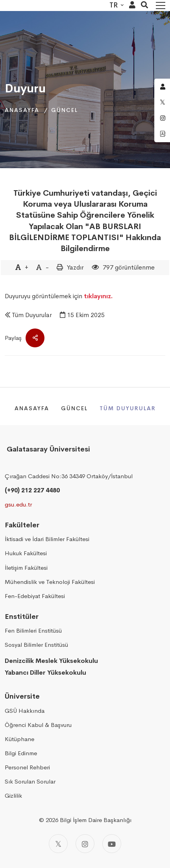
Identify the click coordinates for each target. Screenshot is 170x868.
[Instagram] (85, 844)
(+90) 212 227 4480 (32, 490)
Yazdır (75, 267)
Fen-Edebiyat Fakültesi (35, 596)
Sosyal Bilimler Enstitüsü (36, 645)
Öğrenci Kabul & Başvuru (38, 725)
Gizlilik (13, 796)
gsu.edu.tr (18, 504)
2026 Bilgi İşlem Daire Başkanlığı (89, 820)
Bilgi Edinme (21, 753)
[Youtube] (112, 844)
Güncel (65, 110)
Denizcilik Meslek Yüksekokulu (51, 661)
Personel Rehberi (27, 767)
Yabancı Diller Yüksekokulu (45, 673)
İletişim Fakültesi (26, 568)
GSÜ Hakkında (25, 711)
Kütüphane (19, 739)
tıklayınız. (98, 296)
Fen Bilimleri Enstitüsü (33, 630)
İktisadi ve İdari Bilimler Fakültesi (47, 539)
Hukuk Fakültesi (26, 553)
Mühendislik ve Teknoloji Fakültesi (50, 582)
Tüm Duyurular (32, 315)
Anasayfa (22, 110)
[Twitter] (58, 844)
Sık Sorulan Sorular (30, 781)
